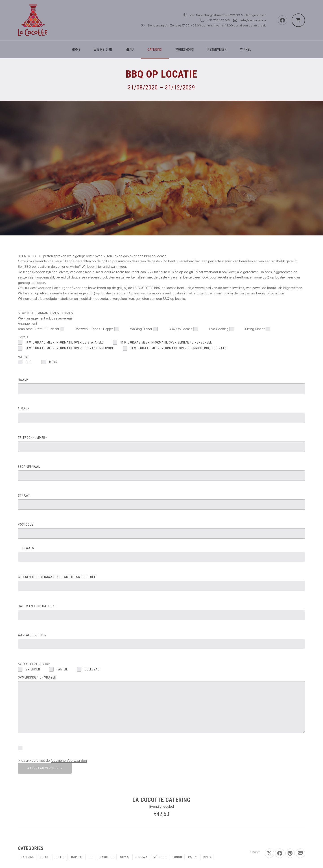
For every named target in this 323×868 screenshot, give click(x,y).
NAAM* (161, 386)
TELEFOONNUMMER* (161, 444)
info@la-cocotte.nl (253, 20)
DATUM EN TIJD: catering (161, 612)
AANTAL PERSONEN (161, 641)
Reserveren (217, 50)
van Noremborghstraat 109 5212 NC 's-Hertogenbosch (228, 15)
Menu (130, 50)
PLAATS (161, 554)
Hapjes (76, 857)
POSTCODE (161, 531)
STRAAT (161, 502)
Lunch (177, 857)
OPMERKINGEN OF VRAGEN (161, 704)
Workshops (185, 50)
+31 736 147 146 (218, 20)
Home (76, 50)
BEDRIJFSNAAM (161, 473)
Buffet (60, 857)
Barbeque (107, 857)
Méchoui (160, 857)
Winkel (246, 50)
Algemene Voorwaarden (69, 760)
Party (193, 857)
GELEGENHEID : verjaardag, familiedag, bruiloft (161, 583)
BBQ (91, 857)
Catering (155, 50)
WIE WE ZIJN (103, 50)
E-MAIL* (161, 415)
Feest (45, 857)
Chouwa (141, 857)
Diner (207, 857)
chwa (124, 857)
